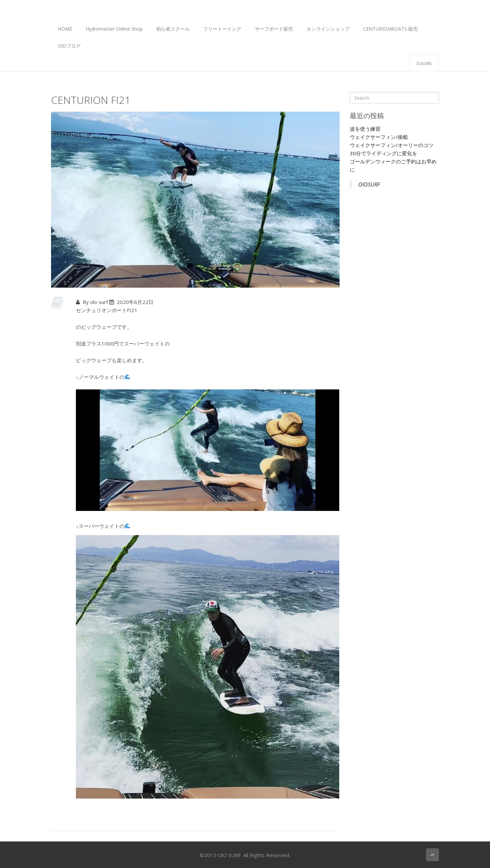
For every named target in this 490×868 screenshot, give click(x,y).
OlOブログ (69, 46)
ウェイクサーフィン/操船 (379, 137)
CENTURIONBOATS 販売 (390, 29)
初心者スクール (173, 29)
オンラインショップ (328, 29)
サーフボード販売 (274, 29)
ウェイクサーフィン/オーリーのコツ (392, 145)
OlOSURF (369, 184)
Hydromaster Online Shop (114, 29)
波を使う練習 (365, 129)
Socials (424, 63)
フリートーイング (222, 29)
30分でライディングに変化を (383, 153)
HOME (65, 29)
